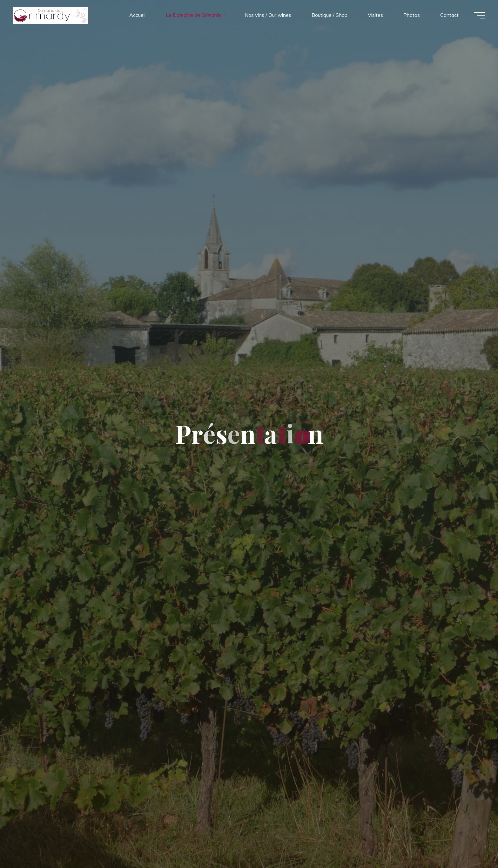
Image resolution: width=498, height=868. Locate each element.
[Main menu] (480, 15)
